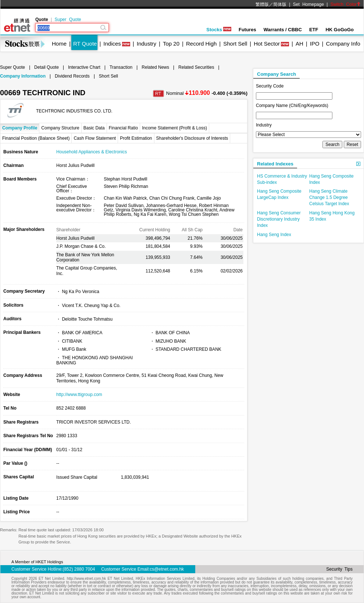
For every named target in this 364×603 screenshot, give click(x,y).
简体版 (280, 4)
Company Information (23, 76)
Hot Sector (267, 44)
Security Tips (339, 569)
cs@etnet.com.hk (167, 569)
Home (59, 44)
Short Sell (235, 44)
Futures (247, 30)
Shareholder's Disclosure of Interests (192, 138)
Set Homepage (308, 4)
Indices (112, 44)
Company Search (276, 74)
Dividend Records (72, 76)
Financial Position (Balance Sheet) (36, 138)
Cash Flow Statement (95, 138)
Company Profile (20, 128)
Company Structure (60, 128)
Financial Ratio (123, 128)
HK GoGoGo (340, 30)
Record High (201, 44)
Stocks (219, 30)
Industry (147, 44)
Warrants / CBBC (283, 30)
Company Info (343, 44)
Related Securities (196, 67)
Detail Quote (47, 67)
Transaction (121, 67)
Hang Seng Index (274, 235)
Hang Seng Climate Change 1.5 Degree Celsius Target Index (329, 197)
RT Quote (85, 44)
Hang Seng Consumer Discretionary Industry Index (279, 219)
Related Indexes (275, 164)
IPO (315, 44)
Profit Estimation (136, 138)
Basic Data (94, 128)
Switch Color (346, 4)
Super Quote (68, 19)
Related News (155, 67)
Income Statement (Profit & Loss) (174, 128)
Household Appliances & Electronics (92, 152)
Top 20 (171, 44)
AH (299, 44)
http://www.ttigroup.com (79, 395)
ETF (314, 30)
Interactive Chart (84, 67)
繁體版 (262, 4)
